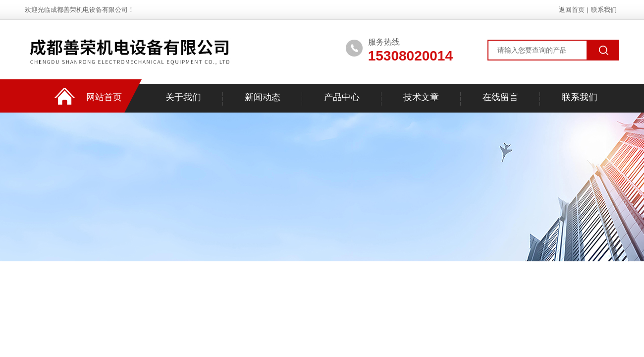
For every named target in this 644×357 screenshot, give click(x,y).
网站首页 (104, 97)
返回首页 (572, 10)
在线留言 (500, 97)
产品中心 (342, 97)
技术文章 (421, 97)
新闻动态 (263, 97)
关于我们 (183, 97)
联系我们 (604, 10)
